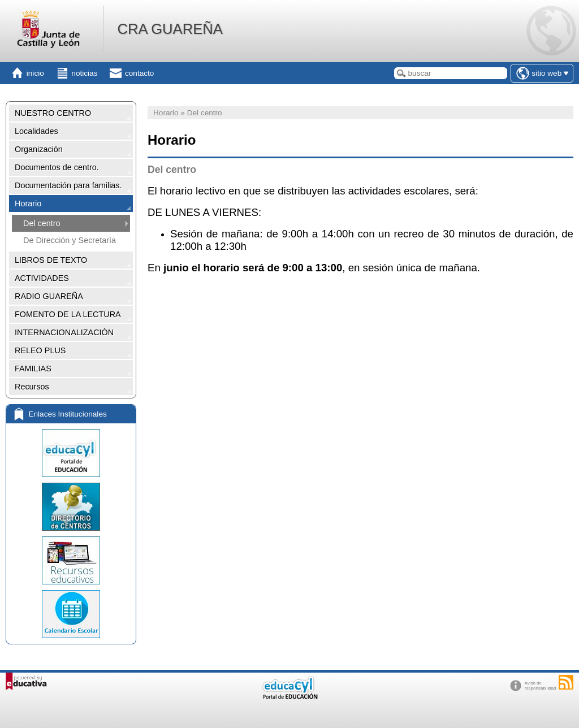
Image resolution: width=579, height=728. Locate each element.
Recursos (32, 387)
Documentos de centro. (57, 167)
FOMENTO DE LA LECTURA (68, 314)
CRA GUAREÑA (170, 29)
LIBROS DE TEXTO (51, 260)
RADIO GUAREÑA (49, 296)
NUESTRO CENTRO (53, 113)
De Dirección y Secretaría (70, 240)
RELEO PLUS (40, 350)
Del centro (42, 223)
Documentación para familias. (68, 185)
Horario (28, 203)
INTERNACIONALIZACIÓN (64, 332)
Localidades (36, 131)
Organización (39, 149)
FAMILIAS (33, 369)
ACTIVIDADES (42, 278)
